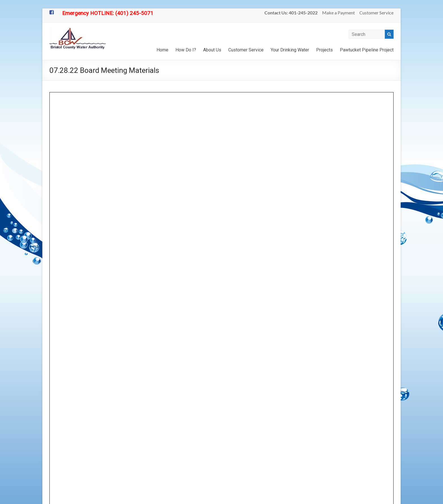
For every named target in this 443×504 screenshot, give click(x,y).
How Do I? (186, 50)
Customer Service (376, 13)
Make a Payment (338, 13)
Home (162, 50)
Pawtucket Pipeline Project (367, 50)
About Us (212, 50)
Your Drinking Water (290, 50)
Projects (324, 50)
